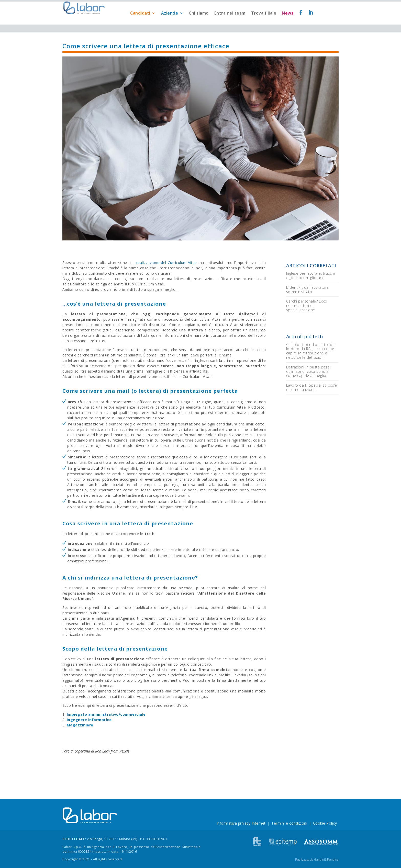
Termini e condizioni (289, 823)
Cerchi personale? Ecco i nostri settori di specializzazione (308, 305)
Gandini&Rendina (326, 859)
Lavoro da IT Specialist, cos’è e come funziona (312, 387)
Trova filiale (264, 21)
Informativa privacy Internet (241, 823)
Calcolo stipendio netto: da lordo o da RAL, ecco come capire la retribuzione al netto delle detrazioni (310, 351)
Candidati (140, 21)
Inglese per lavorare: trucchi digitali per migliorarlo (311, 275)
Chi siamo (199, 21)
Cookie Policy (325, 823)
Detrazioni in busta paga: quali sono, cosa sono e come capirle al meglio (308, 371)
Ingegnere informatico (89, 720)
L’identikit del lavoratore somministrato (308, 290)
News (288, 21)
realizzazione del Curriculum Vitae (167, 263)
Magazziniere (80, 725)
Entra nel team (230, 21)
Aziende (170, 21)
